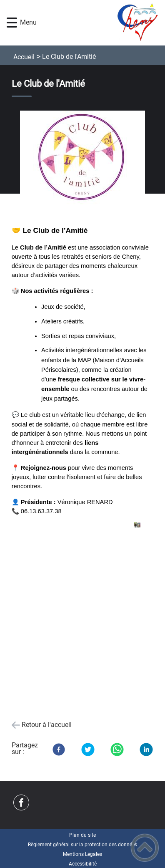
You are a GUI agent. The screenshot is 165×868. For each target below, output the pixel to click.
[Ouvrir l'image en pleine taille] (83, 158)
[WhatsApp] (117, 749)
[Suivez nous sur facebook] (21, 802)
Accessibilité (83, 864)
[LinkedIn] (146, 749)
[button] (12, 23)
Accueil (24, 57)
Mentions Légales (82, 854)
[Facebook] (59, 749)
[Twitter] (88, 749)
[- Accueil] (95, 23)
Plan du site (82, 835)
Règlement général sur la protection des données (82, 845)
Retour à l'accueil (47, 725)
